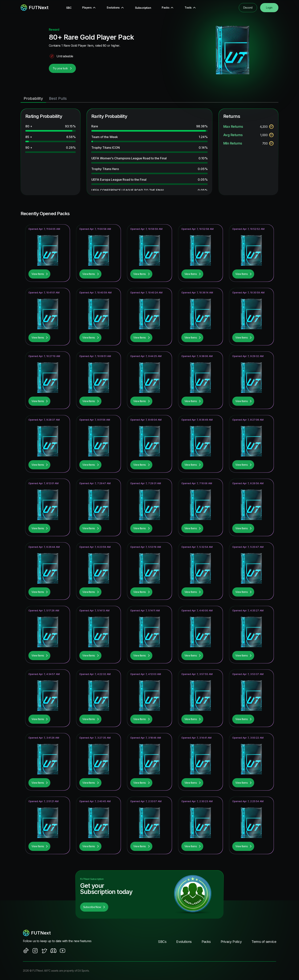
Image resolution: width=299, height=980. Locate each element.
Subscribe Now (94, 907)
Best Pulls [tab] (58, 98)
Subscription (143, 8)
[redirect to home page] (35, 8)
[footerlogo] (61, 933)
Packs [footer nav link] (206, 942)
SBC (69, 8)
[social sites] (26, 951)
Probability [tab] (33, 98)
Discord (248, 8)
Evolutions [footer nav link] (184, 942)
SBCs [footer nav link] (162, 942)
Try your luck (62, 68)
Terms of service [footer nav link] (264, 942)
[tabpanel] (149, 152)
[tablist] (149, 99)
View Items (40, 274)
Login (269, 8)
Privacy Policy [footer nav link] (231, 942)
